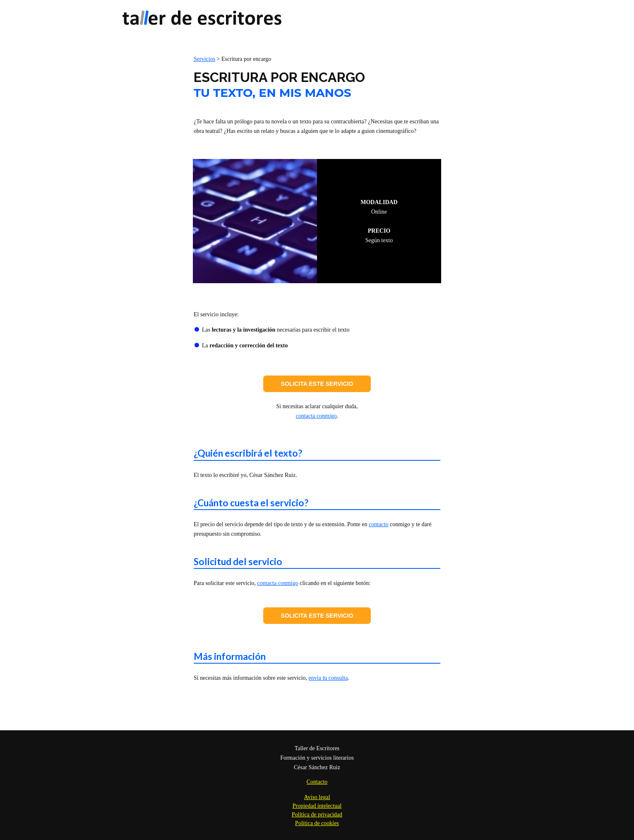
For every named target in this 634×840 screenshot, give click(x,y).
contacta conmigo (316, 416)
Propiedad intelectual (317, 806)
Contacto (317, 782)
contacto (378, 524)
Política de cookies (317, 823)
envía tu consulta (328, 678)
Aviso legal (317, 797)
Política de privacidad (317, 815)
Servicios (204, 59)
